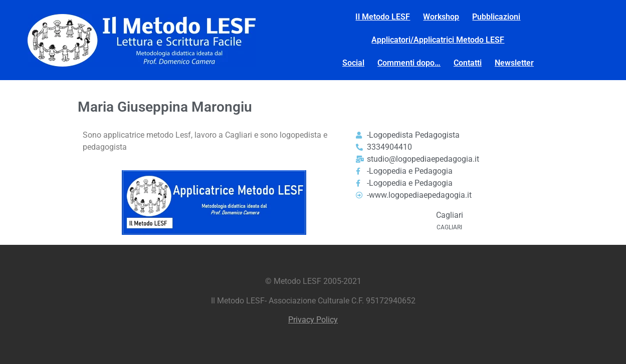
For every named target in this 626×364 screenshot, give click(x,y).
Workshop (441, 17)
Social (353, 63)
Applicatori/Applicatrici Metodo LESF (438, 40)
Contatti (468, 63)
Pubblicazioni (496, 17)
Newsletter (514, 63)
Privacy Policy (313, 320)
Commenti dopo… (409, 63)
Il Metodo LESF (383, 17)
